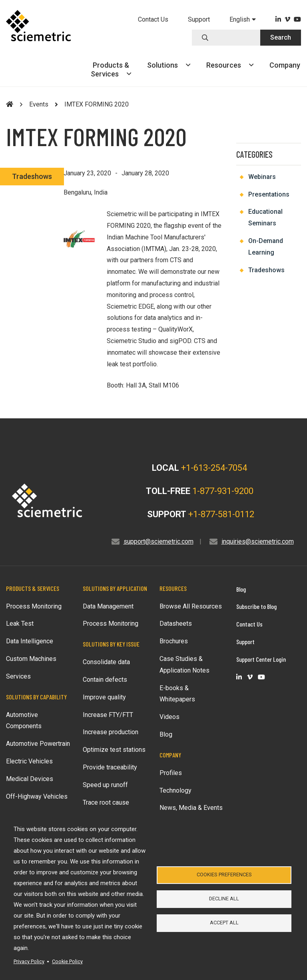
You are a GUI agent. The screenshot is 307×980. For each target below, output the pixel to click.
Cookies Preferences (224, 873)
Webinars (262, 177)
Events (39, 104)
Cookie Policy (67, 961)
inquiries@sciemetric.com (258, 541)
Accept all (224, 924)
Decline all (224, 899)
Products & (111, 69)
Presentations (269, 194)
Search (281, 37)
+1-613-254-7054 (214, 468)
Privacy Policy (29, 961)
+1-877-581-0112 (221, 514)
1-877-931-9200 (223, 491)
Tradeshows (32, 176)
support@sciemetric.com (158, 541)
